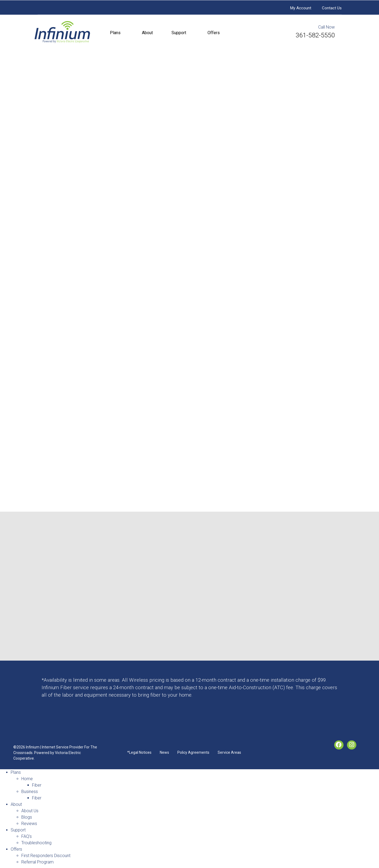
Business (30, 792)
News (164, 752)
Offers (214, 33)
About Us (30, 811)
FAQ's (27, 836)
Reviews (29, 824)
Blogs (27, 817)
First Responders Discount (46, 856)
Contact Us (332, 8)
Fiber (37, 785)
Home (27, 779)
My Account (301, 8)
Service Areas (229, 752)
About (147, 33)
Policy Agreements (193, 752)
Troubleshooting (36, 843)
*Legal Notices (139, 752)
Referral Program (37, 862)
